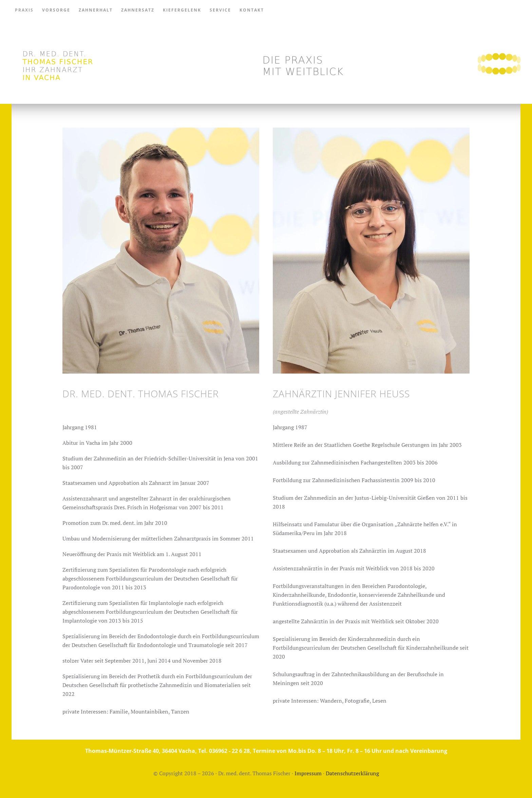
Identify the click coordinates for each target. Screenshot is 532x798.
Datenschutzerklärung (352, 773)
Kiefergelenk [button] (182, 10)
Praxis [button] (24, 10)
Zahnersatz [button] (138, 10)
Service (220, 10)
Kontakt (252, 10)
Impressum (308, 773)
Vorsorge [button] (56, 10)
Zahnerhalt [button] (96, 10)
